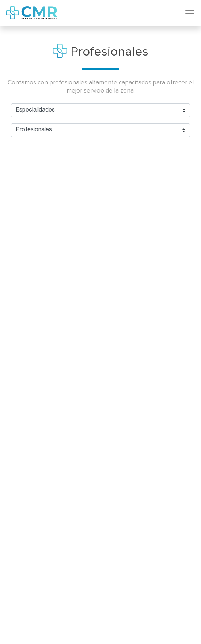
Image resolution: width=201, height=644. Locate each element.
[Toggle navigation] (190, 13)
